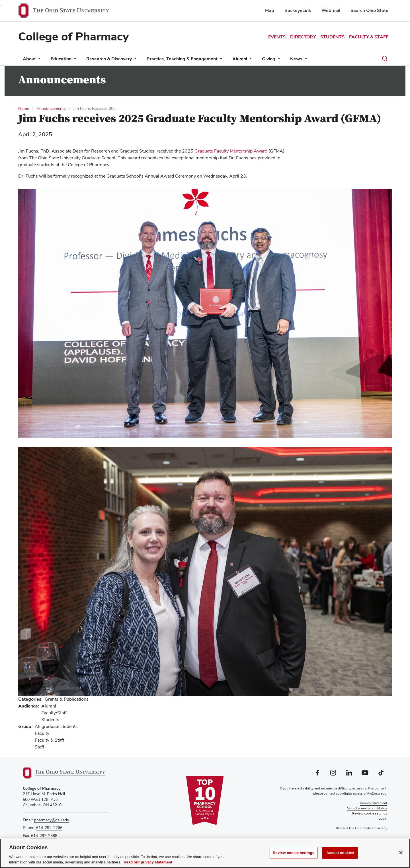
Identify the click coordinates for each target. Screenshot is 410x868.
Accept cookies (340, 853)
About (29, 59)
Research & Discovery (109, 59)
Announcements (51, 108)
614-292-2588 (44, 836)
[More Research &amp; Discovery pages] (134, 60)
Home (24, 108)
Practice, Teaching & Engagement (182, 59)
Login (383, 818)
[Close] (401, 853)
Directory (303, 37)
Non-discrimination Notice (367, 808)
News (296, 59)
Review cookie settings (294, 853)
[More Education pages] (74, 60)
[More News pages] (305, 60)
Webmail (331, 10)
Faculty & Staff (369, 37)
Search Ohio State (369, 10)
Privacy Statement (374, 803)
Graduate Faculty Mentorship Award (231, 151)
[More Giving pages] (278, 60)
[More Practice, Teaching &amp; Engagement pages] (220, 60)
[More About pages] (38, 60)
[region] (205, 853)
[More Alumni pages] (249, 60)
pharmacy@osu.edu (52, 820)
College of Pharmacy (73, 36)
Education (61, 59)
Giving (269, 59)
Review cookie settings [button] (370, 813)
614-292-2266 (49, 828)
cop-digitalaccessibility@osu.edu (361, 793)
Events (277, 37)
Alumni (240, 59)
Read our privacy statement (148, 862)
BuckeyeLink (298, 10)
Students (332, 37)
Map (270, 10)
